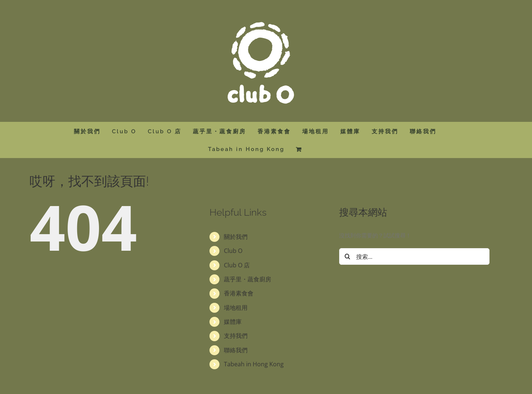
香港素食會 (239, 293)
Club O (233, 251)
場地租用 (236, 308)
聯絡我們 (236, 350)
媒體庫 (233, 322)
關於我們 (236, 237)
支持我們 (236, 336)
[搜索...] (414, 256)
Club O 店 (237, 265)
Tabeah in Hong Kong (254, 364)
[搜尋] (347, 256)
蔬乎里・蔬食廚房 (248, 279)
